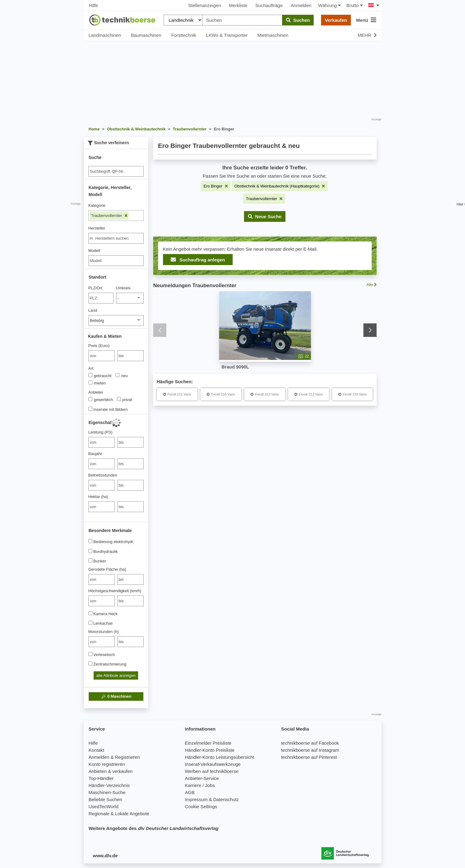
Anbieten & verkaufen (111, 771)
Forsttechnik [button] (184, 35)
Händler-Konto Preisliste (210, 750)
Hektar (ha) (98, 497)
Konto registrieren (107, 764)
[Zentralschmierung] (90, 664)
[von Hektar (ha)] (102, 507)
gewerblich (101, 399)
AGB (190, 792)
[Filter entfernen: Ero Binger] (215, 186)
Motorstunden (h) (104, 632)
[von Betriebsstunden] (102, 485)
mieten (97, 383)
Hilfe (94, 5)
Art (91, 368)
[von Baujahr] (102, 464)
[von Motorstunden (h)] (102, 642)
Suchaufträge (269, 5)
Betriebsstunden (103, 475)
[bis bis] (130, 356)
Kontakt (97, 750)
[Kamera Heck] (90, 613)
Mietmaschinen (273, 35)
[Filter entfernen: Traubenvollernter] (264, 199)
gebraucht (100, 376)
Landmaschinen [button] (105, 35)
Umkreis (123, 288)
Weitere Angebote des (154, 828)
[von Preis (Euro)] (102, 356)
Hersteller (97, 228)
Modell (94, 251)
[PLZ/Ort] (101, 298)
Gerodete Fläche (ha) (107, 569)
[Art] (90, 375)
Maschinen (116, 696)
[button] (265, 216)
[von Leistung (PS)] (102, 442)
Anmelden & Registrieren (114, 757)
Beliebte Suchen (105, 799)
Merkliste (238, 5)
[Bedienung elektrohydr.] (90, 541)
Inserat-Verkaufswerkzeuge (213, 764)
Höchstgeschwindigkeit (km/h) (115, 591)
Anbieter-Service (202, 778)
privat (125, 399)
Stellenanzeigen (205, 5)
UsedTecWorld (104, 806)
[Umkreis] (130, 298)
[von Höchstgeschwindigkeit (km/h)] (102, 601)
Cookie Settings (201, 806)
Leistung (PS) (101, 432)
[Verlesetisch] (90, 654)
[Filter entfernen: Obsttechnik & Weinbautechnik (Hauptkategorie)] (280, 186)
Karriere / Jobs (200, 785)
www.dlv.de (105, 856)
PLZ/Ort (95, 288)
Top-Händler (101, 778)
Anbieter (96, 392)
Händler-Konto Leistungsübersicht (219, 757)
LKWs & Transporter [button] (227, 35)
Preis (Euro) (99, 346)
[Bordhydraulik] (90, 551)
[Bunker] (90, 560)
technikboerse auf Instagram (310, 750)
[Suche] (116, 171)
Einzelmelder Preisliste (208, 743)
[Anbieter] (90, 399)
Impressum (196, 799)
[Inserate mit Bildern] (90, 409)
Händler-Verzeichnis (109, 785)
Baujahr (95, 454)
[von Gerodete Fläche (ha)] (102, 579)
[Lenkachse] (90, 623)
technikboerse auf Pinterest (309, 757)
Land (93, 310)
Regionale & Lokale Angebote (119, 814)
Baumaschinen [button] (146, 35)
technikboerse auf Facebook (310, 743)
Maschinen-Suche (107, 792)
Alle (371, 285)
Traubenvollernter (109, 216)
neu (122, 376)
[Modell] (116, 261)
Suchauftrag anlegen (198, 260)
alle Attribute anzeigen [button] (116, 675)
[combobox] (116, 238)
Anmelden (301, 5)
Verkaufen (336, 20)
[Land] (116, 320)
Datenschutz (226, 799)
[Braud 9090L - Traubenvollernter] (265, 326)
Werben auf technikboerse (212, 771)
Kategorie (97, 205)
